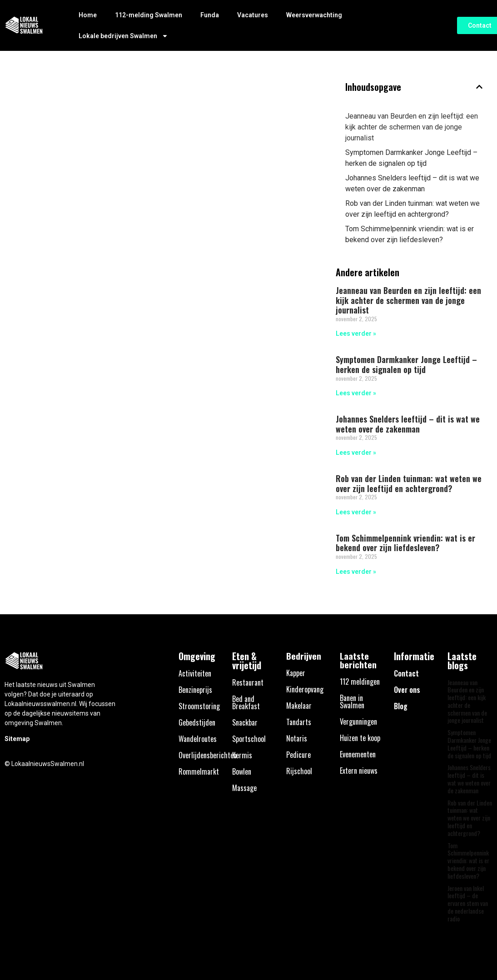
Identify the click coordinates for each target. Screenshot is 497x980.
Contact (406, 673)
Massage (244, 788)
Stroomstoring (199, 706)
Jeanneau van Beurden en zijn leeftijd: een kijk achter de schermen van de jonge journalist (412, 127)
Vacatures (253, 15)
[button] (479, 87)
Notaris (297, 738)
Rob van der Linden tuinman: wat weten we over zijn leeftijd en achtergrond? (413, 209)
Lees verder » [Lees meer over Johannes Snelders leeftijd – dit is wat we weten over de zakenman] (356, 453)
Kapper (296, 673)
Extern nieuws (359, 771)
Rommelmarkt (199, 771)
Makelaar (299, 706)
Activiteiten (195, 673)
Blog (401, 706)
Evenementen (358, 754)
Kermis (242, 755)
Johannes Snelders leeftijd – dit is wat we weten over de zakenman (412, 183)
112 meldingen (360, 682)
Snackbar (245, 722)
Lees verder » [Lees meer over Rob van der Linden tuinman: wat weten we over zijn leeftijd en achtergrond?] (356, 512)
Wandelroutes (198, 739)
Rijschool (299, 771)
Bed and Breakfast (246, 702)
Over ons (407, 690)
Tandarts (299, 722)
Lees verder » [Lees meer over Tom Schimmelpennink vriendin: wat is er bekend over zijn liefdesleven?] (356, 572)
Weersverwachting (314, 15)
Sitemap (17, 739)
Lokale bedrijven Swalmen (123, 36)
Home (88, 15)
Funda (210, 15)
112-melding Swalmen (149, 15)
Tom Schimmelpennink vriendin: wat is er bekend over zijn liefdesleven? (410, 234)
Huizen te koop (360, 738)
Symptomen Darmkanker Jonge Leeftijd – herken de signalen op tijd (411, 158)
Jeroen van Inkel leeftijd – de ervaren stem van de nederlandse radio (468, 903)
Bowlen (242, 771)
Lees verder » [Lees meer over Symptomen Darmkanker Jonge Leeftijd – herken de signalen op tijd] (356, 393)
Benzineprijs (195, 690)
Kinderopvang (305, 689)
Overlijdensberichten (208, 755)
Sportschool (249, 739)
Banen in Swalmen (352, 701)
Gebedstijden (197, 722)
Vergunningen (358, 721)
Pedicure (298, 755)
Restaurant (248, 682)
